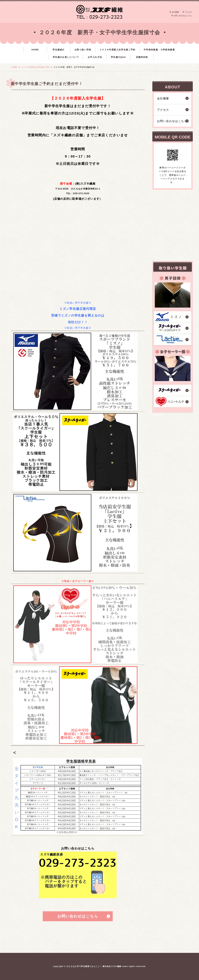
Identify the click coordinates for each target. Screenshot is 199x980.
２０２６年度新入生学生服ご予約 (117, 50)
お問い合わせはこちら (183, 16)
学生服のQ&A (118, 57)
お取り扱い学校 (83, 50)
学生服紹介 (59, 50)
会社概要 (175, 12)
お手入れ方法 (95, 57)
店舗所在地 (142, 57)
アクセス (188, 12)
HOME (35, 50)
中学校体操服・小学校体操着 (159, 50)
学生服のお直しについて (66, 57)
